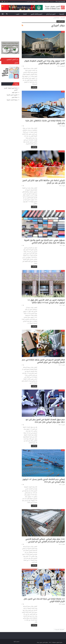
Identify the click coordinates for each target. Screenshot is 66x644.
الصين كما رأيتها (41, 1)
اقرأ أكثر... (34, 87)
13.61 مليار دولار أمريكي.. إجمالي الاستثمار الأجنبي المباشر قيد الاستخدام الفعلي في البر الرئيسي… (45, 540)
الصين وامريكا (62, 390)
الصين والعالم (62, 151)
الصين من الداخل (51, 14)
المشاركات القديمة (59, 630)
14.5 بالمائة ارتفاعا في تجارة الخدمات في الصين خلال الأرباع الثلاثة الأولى (44, 600)
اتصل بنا (47, 1)
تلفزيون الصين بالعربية (12, 95)
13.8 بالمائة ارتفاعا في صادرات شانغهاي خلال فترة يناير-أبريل (45, 122)
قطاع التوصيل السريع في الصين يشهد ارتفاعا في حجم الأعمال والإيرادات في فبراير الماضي (43, 361)
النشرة (25, 14)
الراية (15, 642)
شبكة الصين (15, 97)
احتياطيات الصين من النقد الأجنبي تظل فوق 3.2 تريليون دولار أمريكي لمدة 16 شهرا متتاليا (46, 301)
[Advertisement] (10, 29)
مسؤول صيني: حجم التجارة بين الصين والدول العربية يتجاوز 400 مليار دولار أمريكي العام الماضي (44, 241)
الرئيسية (62, 14)
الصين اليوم (15, 92)
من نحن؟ (52, 1)
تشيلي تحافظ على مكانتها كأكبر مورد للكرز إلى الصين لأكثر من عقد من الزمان (44, 182)
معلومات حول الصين (31, 1)
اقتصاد (63, 32)
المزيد (18, 14)
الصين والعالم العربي (36, 14)
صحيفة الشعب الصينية (12, 100)
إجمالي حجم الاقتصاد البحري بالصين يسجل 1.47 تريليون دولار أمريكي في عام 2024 (44, 481)
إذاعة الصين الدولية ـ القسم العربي (11, 89)
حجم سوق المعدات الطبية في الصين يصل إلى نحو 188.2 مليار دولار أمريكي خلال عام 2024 (45, 421)
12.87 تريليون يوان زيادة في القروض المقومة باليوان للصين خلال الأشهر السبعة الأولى (45, 62)
